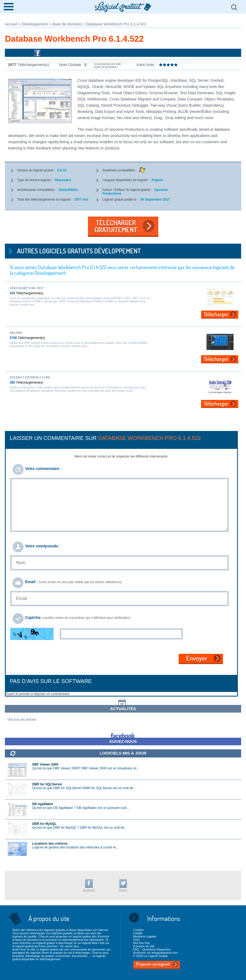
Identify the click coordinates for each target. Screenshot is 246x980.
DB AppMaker (43, 804)
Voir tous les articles (22, 720)
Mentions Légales (145, 936)
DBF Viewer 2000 (45, 765)
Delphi (16, 333)
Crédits (138, 933)
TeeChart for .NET (27, 288)
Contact (138, 930)
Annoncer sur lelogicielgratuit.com (155, 953)
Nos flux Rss (142, 943)
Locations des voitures (50, 844)
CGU (136, 940)
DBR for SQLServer (47, 784)
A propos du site (144, 946)
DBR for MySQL (44, 824)
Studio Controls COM (30, 377)
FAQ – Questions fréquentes (152, 949)
